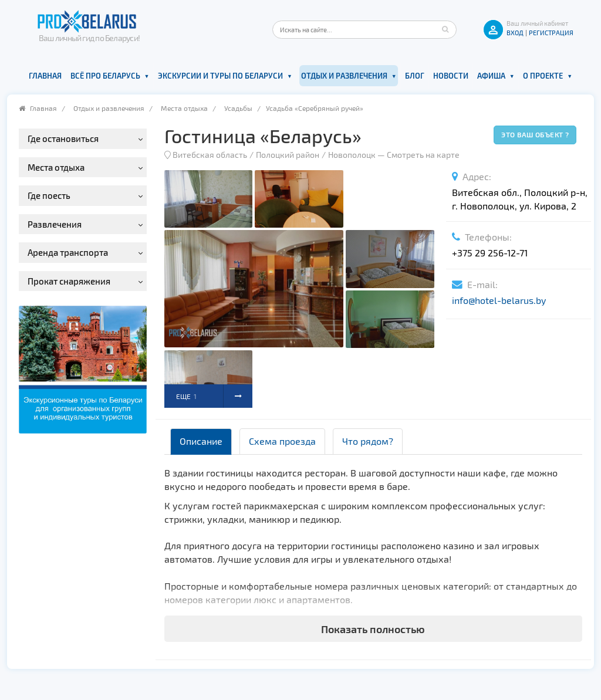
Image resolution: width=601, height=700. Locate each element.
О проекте (543, 76)
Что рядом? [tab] (368, 441)
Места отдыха (184, 108)
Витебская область (210, 155)
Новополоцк (352, 155)
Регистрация (551, 33)
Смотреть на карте (423, 155)
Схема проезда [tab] (282, 441)
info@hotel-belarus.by (499, 300)
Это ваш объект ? (535, 134)
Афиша (491, 76)
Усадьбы (238, 108)
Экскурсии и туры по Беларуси (220, 76)
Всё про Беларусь (105, 76)
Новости (451, 76)
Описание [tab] (201, 441)
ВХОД (515, 33)
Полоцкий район (288, 155)
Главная (45, 76)
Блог (415, 76)
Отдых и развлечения (344, 76)
